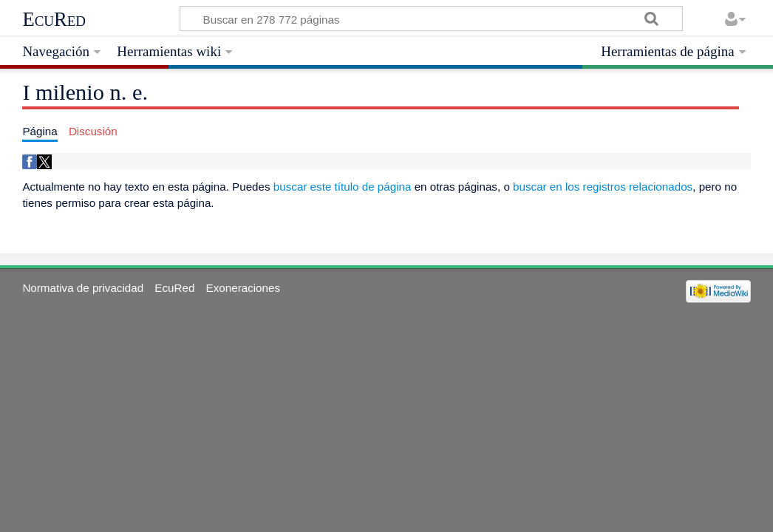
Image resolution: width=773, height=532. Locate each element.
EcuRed (54, 19)
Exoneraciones (243, 288)
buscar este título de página (343, 187)
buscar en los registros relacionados (603, 187)
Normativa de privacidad (83, 288)
